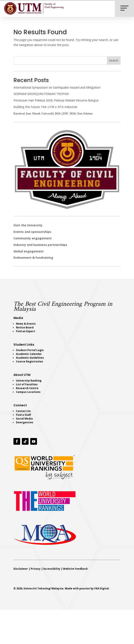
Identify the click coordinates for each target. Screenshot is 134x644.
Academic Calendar (29, 354)
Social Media (24, 419)
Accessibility (52, 569)
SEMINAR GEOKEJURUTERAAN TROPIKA (41, 94)
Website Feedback (75, 569)
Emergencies (25, 422)
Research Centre (27, 388)
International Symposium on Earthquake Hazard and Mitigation (57, 87)
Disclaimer (21, 569)
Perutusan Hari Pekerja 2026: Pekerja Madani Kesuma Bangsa (56, 100)
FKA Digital (102, 588)
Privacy (36, 569)
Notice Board (25, 327)
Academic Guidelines (30, 358)
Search (114, 60)
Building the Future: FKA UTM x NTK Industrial (45, 107)
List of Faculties (27, 384)
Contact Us (23, 411)
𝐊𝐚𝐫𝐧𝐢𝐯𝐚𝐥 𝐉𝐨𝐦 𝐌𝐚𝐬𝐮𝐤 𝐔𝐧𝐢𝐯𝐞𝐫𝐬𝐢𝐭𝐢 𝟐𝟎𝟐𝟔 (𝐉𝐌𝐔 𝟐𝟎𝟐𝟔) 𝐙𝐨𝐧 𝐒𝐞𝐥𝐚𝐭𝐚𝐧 (53, 113)
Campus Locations (28, 392)
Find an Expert (26, 331)
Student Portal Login (30, 350)
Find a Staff (23, 415)
